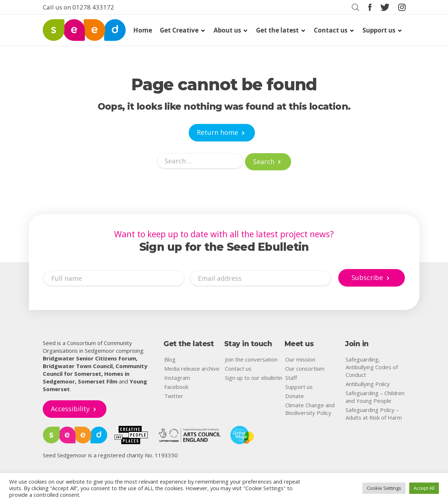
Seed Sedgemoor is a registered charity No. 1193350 (110, 455)
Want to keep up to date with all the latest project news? (224, 234)
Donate (295, 396)
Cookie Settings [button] (384, 488)
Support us (379, 30)
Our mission (300, 359)
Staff (291, 378)
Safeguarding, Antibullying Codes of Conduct (372, 367)
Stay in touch (248, 344)
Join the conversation (251, 359)
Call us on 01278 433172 (78, 7)
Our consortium (305, 368)
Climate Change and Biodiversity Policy (310, 409)
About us (227, 30)
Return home (217, 132)
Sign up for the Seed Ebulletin (224, 247)
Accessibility (70, 409)
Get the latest (277, 30)
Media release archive (192, 368)
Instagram (177, 378)
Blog (170, 359)
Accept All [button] (424, 488)
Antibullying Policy (368, 384)
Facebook (176, 387)
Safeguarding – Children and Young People (375, 397)
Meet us (299, 344)
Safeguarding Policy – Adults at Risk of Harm (374, 414)
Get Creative (179, 30)
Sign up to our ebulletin (254, 378)
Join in (357, 344)
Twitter (174, 396)
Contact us (331, 30)
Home (143, 30)
